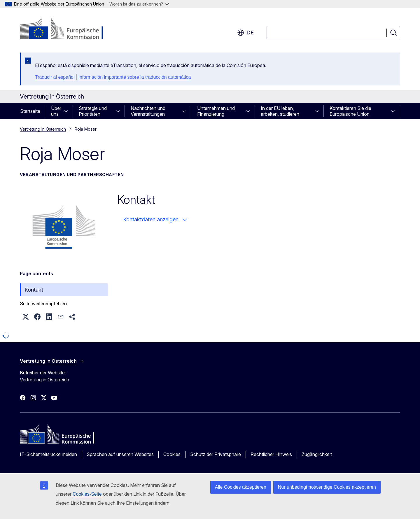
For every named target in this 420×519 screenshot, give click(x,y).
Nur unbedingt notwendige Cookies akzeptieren (327, 487)
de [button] (245, 33)
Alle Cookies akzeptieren (241, 487)
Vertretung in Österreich (43, 129)
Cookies (172, 454)
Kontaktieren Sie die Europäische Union (350, 111)
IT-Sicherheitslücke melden (48, 454)
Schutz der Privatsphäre (216, 454)
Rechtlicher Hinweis (271, 454)
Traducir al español (55, 77)
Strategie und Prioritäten (93, 111)
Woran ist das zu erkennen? (139, 4)
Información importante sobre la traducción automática (134, 77)
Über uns (56, 111)
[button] (26, 317)
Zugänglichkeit (317, 454)
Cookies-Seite (87, 494)
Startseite (30, 111)
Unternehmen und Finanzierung (216, 111)
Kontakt (34, 290)
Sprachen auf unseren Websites (120, 454)
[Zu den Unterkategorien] (68, 111)
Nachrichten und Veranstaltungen (148, 111)
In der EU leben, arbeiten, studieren (280, 111)
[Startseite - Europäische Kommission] (67, 29)
